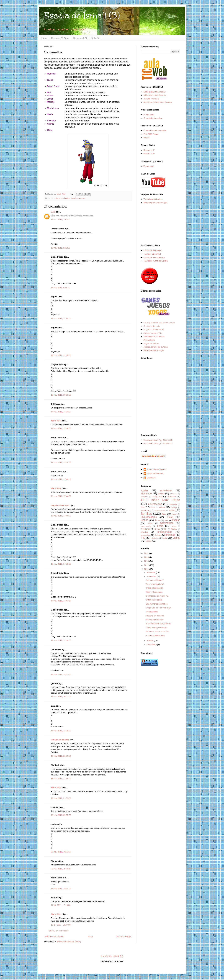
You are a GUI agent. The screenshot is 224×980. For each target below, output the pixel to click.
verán (165, 538)
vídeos (177, 538)
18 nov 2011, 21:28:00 (61, 731)
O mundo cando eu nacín (155, 131)
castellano (171, 496)
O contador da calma (153, 118)
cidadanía (173, 504)
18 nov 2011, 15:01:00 (61, 395)
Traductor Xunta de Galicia (156, 261)
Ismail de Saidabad (60, 505)
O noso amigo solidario (156, 628)
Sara (53, 212)
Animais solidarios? (155, 580)
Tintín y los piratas (154, 592)
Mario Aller (56, 421)
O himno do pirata (154, 600)
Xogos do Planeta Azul (154, 330)
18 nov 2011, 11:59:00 (61, 355)
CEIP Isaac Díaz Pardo (161, 500)
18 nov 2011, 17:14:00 (61, 412)
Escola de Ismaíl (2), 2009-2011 (158, 443)
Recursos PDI (80, 38)
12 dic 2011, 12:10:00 (61, 905)
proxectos (145, 535)
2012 (147, 565)
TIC (143, 538)
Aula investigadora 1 (155, 584)
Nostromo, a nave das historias (158, 102)
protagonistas (165, 532)
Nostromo (145, 529)
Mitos (174, 526)
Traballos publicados (153, 199)
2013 (147, 561)
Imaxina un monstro (155, 616)
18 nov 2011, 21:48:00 (61, 779)
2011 (147, 569)
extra (172, 510)
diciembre (151, 573)
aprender (173, 494)
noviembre (152, 576)
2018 (147, 557)
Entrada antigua (124, 937)
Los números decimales (157, 604)
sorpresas (81, 198)
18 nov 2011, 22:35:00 (61, 815)
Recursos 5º (149, 150)
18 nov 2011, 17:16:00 (61, 429)
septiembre (152, 645)
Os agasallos (152, 612)
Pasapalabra (149, 340)
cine (143, 507)
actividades (166, 491)
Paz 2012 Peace (151, 134)
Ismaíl (74, 198)
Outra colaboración (155, 588)
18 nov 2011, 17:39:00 (61, 462)
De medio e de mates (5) (157, 596)
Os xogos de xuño (152, 326)
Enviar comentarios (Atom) (69, 942)
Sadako (158, 535)
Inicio (44, 38)
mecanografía (146, 526)
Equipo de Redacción (156, 469)
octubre (150, 640)
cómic (153, 507)
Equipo (174, 507)
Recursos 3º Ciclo (60, 38)
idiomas (175, 514)
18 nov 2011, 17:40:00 (61, 479)
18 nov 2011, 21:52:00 (61, 798)
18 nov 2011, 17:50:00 (61, 564)
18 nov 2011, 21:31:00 (61, 756)
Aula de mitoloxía (151, 99)
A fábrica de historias (156, 635)
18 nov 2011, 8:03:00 (61, 248)
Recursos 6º (149, 154)
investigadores (149, 517)
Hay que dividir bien (155, 620)
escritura (145, 510)
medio (160, 526)
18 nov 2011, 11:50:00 (61, 319)
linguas (176, 520)
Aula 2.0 (95, 38)
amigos (161, 494)
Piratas (147, 138)
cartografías (157, 496)
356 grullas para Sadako (155, 95)
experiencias (160, 510)
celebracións (155, 504)
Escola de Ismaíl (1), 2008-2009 (158, 440)
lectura (145, 520)
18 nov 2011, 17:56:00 (61, 640)
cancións (145, 496)
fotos (164, 514)
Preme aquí (149, 115)
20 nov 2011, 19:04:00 (61, 869)
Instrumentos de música (154, 337)
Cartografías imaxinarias (155, 92)
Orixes (157, 529)
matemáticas (167, 523)
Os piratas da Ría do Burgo (158, 608)
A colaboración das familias (158, 624)
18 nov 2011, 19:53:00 (61, 674)
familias (67, 198)
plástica (144, 532)
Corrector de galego (153, 250)
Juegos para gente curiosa (156, 347)
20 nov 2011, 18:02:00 (61, 852)
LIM (167, 520)
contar (162, 507)
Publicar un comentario (58, 931)
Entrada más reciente (54, 937)
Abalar (145, 491)
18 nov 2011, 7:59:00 (61, 220)
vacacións (155, 538)
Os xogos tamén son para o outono (159, 323)
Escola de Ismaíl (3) (82, 15)
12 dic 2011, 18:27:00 (61, 925)
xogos (149, 541)
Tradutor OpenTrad (152, 254)
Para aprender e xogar (154, 350)
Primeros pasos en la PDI (158, 632)
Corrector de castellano (154, 257)
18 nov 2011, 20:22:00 (61, 697)
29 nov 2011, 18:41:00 (61, 888)
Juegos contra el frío (153, 333)
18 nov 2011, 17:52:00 (61, 601)
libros (157, 520)
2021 (147, 553)
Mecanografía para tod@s (155, 203)
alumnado (59, 198)
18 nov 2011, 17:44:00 (61, 496)
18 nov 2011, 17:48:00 (61, 516)
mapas (150, 523)
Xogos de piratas (151, 343)
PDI (166, 529)
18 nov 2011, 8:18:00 (61, 287)
